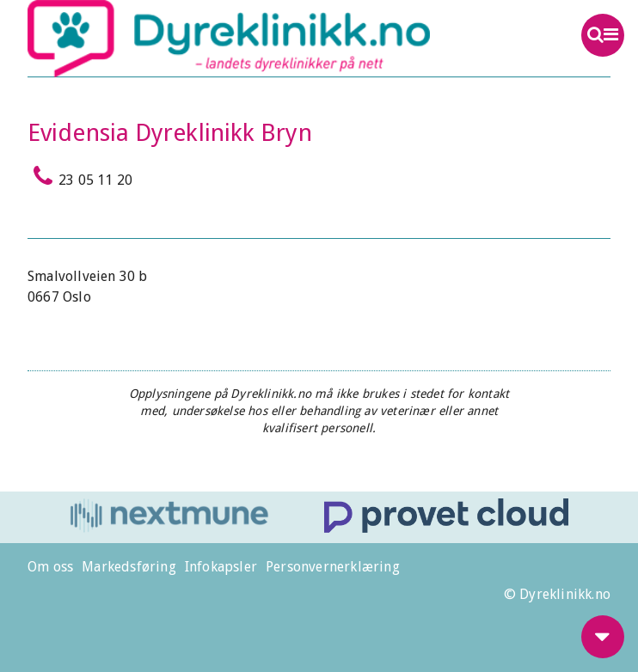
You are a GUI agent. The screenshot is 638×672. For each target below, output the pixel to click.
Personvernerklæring (333, 567)
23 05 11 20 (80, 176)
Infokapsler (221, 567)
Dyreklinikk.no (261, 39)
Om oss (50, 567)
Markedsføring (129, 567)
